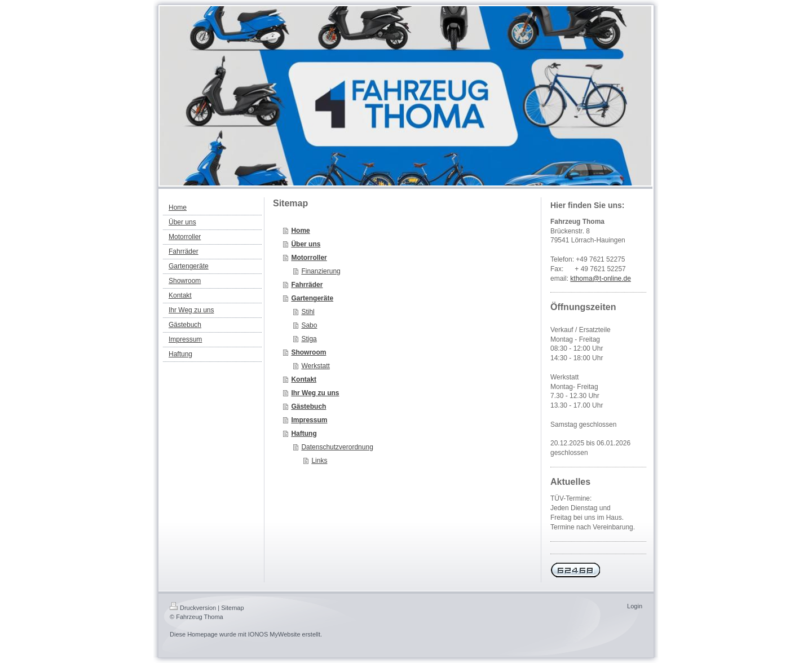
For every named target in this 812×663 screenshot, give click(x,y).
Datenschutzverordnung (337, 447)
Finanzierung (321, 271)
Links (319, 461)
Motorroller (309, 258)
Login (635, 606)
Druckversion (193, 608)
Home (300, 231)
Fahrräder (307, 285)
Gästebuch (308, 406)
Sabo (309, 325)
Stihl (308, 312)
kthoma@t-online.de (601, 279)
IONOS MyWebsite (274, 634)
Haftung (304, 434)
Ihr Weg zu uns (315, 393)
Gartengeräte (312, 298)
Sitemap (232, 608)
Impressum (309, 420)
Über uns (306, 244)
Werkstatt (315, 366)
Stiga (309, 339)
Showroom (308, 352)
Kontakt (304, 379)
